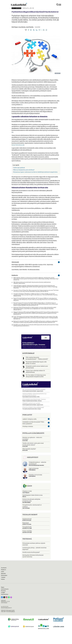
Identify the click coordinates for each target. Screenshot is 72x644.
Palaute (3, 587)
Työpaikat (3, 577)
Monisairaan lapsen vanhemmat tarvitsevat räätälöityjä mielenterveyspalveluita (35, 172)
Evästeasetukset (5, 594)
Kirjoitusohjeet (4, 575)
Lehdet (3, 572)
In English (3, 593)
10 (19, 145)
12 (23, 145)
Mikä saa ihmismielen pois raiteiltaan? (24, 170)
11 (21, 145)
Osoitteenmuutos (5, 589)
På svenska (3, 591)
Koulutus (3, 579)
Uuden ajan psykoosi (19, 168)
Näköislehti (3, 574)
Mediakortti (4, 570)
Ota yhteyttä (4, 568)
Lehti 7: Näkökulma (16, 8)
